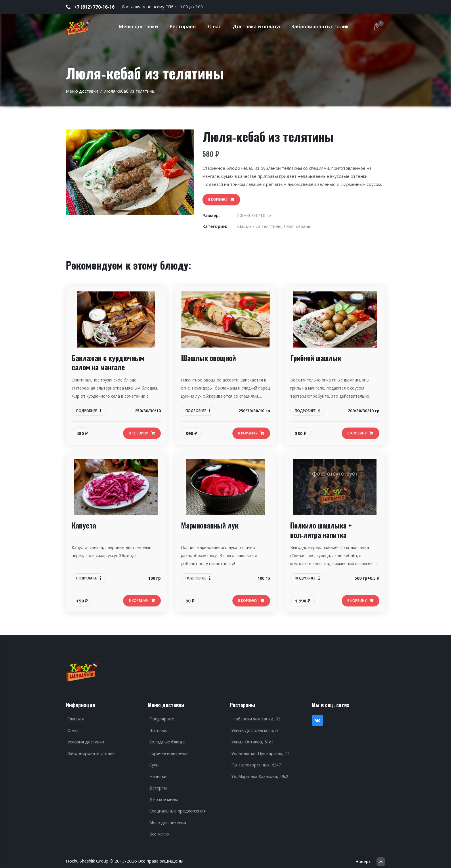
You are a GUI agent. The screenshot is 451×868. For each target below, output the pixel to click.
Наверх (370, 858)
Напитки (157, 774)
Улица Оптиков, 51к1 (252, 740)
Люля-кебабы (299, 226)
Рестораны (184, 26)
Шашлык (157, 728)
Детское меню (163, 797)
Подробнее (89, 411)
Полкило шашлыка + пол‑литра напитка (323, 530)
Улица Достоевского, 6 (254, 728)
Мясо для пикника (167, 820)
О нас (216, 26)
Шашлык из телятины (260, 226)
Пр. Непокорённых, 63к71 (257, 763)
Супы (153, 763)
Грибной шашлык (317, 358)
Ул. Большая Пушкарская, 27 (260, 751)
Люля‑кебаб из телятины (131, 91)
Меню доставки (140, 26)
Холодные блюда (166, 740)
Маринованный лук (211, 525)
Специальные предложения (177, 809)
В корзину (221, 200)
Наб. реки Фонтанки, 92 (255, 717)
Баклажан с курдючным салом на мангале (110, 362)
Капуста (84, 525)
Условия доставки (85, 740)
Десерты (157, 786)
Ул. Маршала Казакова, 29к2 (259, 774)
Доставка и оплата (258, 26)
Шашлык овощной (210, 358)
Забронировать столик (321, 26)
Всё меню (158, 832)
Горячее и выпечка (168, 751)
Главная (74, 717)
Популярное (161, 717)
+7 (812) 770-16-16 (90, 7)
